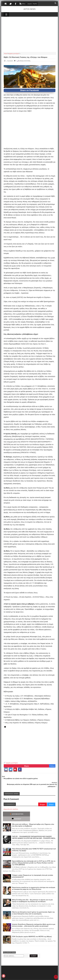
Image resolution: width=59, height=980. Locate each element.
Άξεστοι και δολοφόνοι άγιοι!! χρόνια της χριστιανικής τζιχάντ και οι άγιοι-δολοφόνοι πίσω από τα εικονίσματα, (33, 908)
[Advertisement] (30, 34)
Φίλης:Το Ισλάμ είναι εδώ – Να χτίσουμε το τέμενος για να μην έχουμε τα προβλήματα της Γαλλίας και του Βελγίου (32, 896)
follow (22, 4)
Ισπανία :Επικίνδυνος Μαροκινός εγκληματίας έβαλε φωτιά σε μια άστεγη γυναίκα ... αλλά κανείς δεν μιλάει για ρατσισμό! (34, 920)
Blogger (43, 804)
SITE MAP (35, 977)
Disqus (51, 804)
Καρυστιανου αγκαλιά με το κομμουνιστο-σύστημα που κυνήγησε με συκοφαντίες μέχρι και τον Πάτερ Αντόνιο (34, 883)
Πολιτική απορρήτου (46, 977)
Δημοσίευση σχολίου (11, 809)
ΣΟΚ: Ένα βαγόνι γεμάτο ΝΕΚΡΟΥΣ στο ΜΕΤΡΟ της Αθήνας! (32, 932)
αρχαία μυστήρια (12, 763)
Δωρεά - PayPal (32, 4)
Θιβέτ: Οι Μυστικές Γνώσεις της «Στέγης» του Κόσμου (26, 57)
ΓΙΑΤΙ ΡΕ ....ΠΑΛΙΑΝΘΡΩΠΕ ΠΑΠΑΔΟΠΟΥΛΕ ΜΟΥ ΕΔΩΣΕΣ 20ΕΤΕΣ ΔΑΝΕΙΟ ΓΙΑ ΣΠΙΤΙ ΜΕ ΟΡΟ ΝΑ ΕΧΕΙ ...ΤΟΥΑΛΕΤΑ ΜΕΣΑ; (34, 833)
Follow (52, 766)
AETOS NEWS (29, 9)
